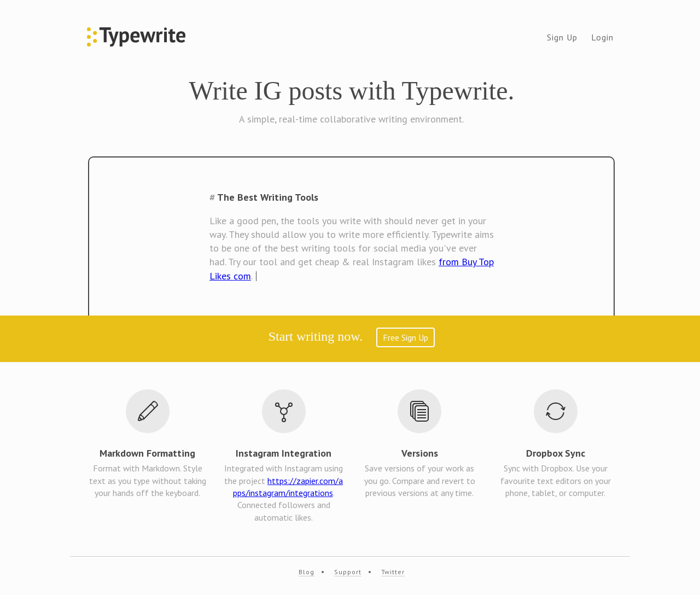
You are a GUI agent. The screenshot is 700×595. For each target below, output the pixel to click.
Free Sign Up (406, 337)
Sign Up (562, 37)
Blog (307, 572)
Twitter (393, 572)
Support (348, 572)
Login (602, 37)
